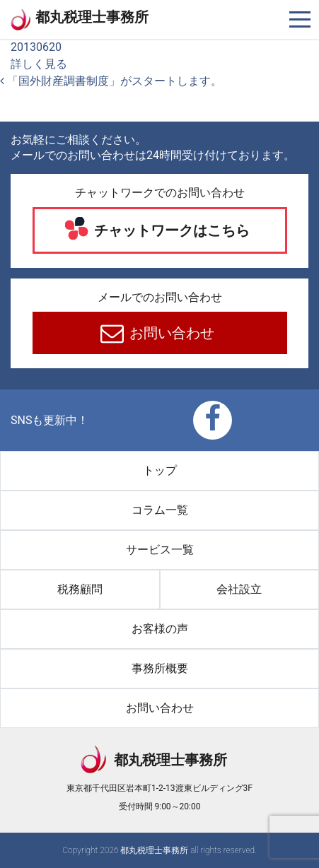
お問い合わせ (170, 333)
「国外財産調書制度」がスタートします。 (111, 81)
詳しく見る (39, 64)
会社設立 (239, 589)
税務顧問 (80, 589)
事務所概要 (160, 668)
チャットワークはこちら (170, 230)
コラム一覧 (160, 510)
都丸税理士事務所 (92, 17)
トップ (160, 470)
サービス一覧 (160, 550)
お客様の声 (160, 629)
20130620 (36, 47)
